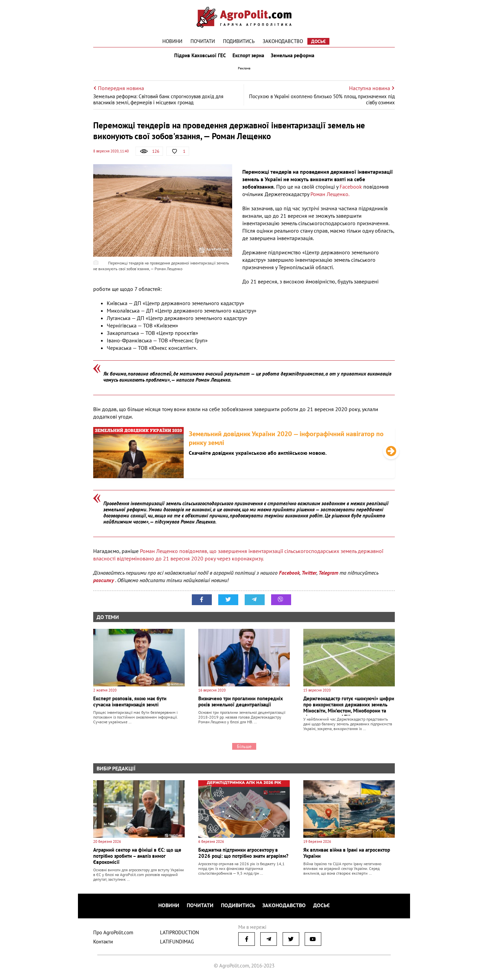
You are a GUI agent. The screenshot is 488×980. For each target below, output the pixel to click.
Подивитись (239, 41)
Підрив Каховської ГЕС (199, 57)
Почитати (203, 41)
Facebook (351, 190)
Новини (172, 41)
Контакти (103, 943)
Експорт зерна (248, 57)
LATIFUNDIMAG (177, 943)
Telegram (328, 576)
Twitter (309, 576)
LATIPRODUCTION (179, 934)
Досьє (318, 41)
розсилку (104, 583)
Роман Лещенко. (330, 197)
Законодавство (283, 41)
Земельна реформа (294, 57)
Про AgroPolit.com (113, 934)
